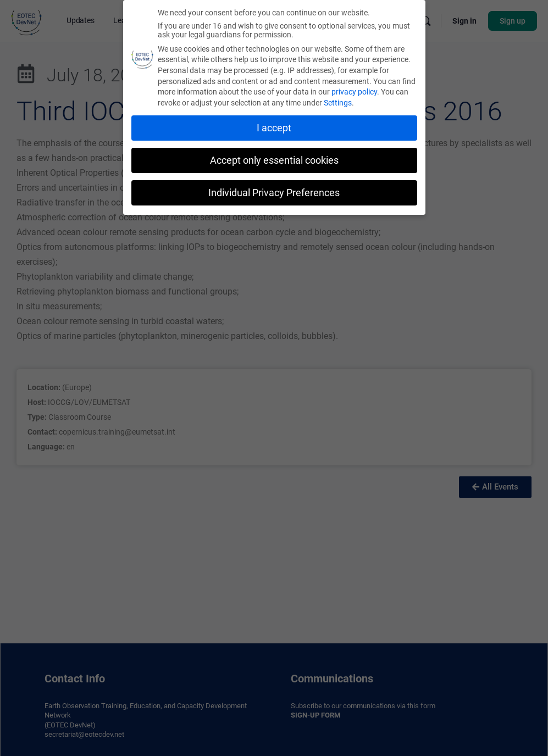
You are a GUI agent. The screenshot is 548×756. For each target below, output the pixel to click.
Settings (338, 101)
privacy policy (354, 90)
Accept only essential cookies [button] (274, 158)
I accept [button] (274, 126)
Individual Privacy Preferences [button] (274, 190)
